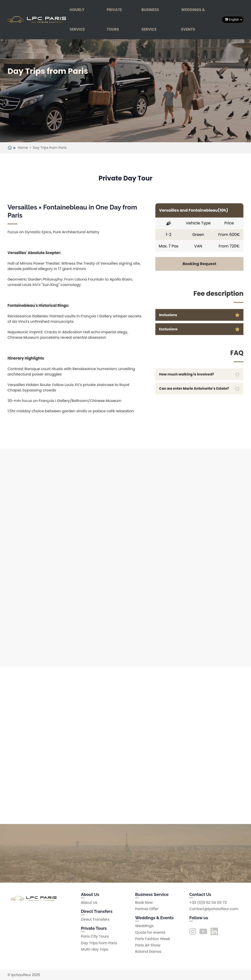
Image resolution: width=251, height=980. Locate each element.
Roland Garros (148, 951)
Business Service (150, 19)
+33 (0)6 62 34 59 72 (208, 902)
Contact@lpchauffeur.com (214, 909)
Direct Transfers (95, 919)
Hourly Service (77, 19)
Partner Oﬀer (147, 909)
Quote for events (150, 932)
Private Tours (114, 19)
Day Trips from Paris (50, 148)
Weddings (144, 926)
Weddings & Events (193, 19)
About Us (89, 902)
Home (23, 148)
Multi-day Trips (95, 949)
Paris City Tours (95, 936)
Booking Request (199, 264)
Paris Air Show (148, 945)
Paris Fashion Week (153, 939)
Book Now (144, 902)
